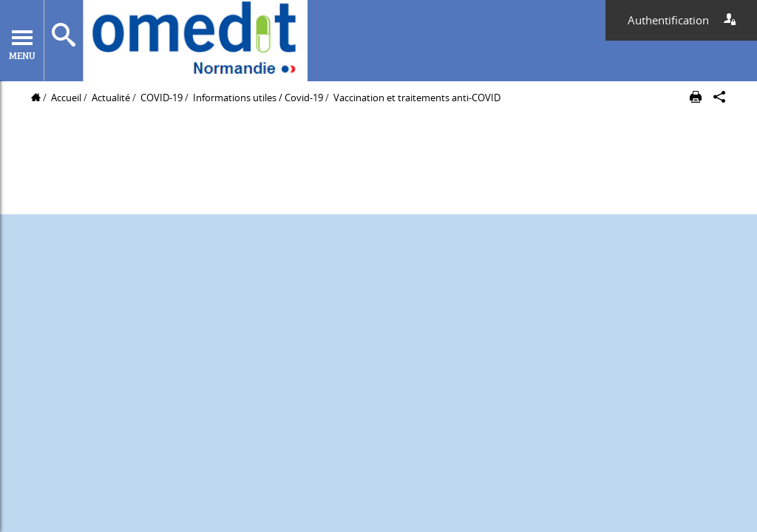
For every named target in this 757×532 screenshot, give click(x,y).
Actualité (111, 98)
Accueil (66, 98)
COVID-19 (162, 98)
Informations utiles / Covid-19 (258, 98)
